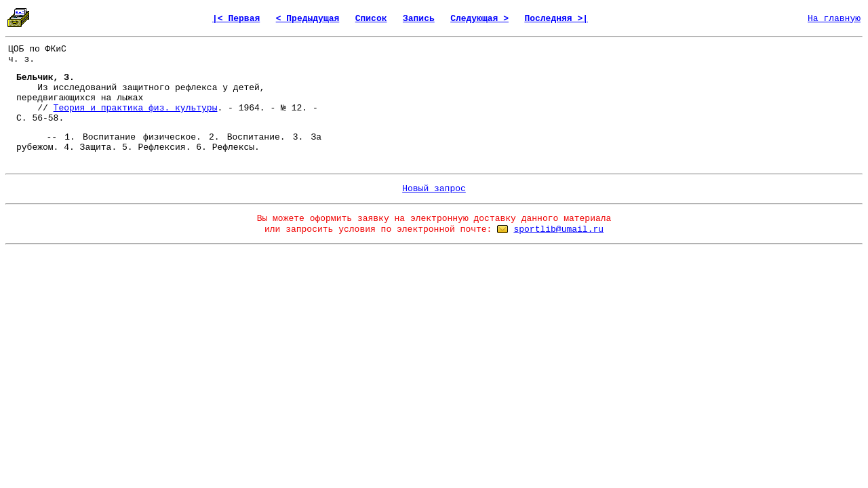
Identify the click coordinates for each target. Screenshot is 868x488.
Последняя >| (556, 19)
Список (371, 19)
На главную (834, 19)
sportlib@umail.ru (558, 229)
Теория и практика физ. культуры (136, 108)
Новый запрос (434, 189)
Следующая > (479, 19)
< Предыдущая (308, 19)
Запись (419, 19)
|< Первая (236, 19)
